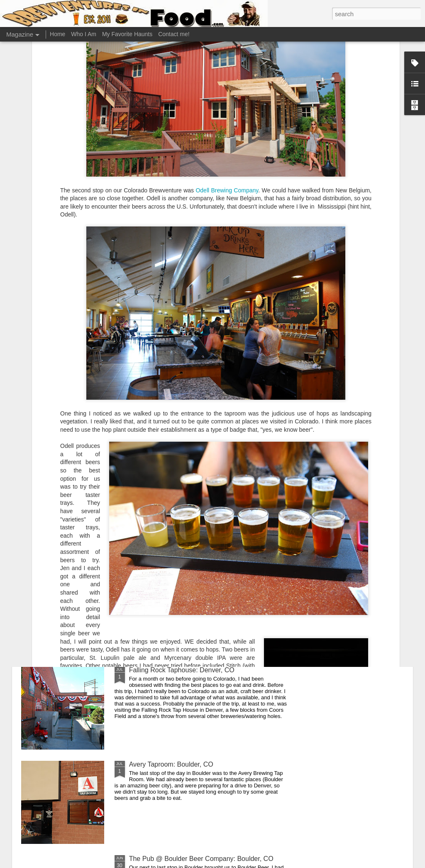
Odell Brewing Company (227, 88)
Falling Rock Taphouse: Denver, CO (182, 670)
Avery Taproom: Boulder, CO (171, 764)
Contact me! (174, 34)
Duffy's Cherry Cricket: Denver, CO (180, 481)
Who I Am (84, 34)
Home (57, 34)
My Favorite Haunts (127, 34)
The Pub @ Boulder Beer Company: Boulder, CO (201, 859)
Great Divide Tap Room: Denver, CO (183, 576)
